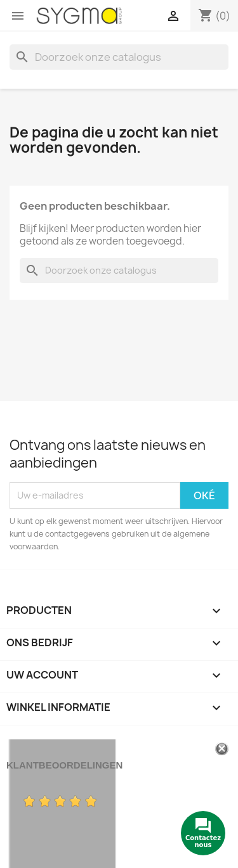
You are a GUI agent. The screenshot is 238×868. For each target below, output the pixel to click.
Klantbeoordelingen (64, 765)
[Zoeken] (119, 57)
